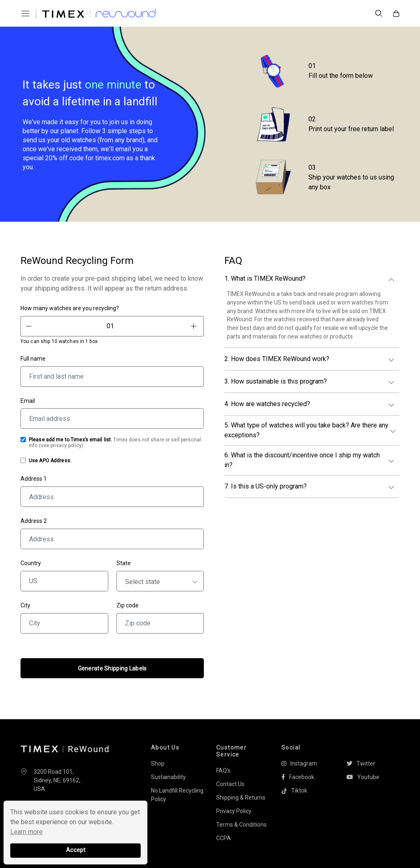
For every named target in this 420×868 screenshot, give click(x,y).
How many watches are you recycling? (70, 308)
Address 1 (34, 479)
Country (31, 563)
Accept (76, 850)
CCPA (224, 838)
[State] (160, 581)
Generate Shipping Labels (112, 668)
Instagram (299, 763)
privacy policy (66, 445)
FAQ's (223, 770)
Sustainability (168, 777)
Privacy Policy (234, 811)
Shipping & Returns (241, 798)
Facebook (298, 777)
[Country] (64, 581)
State (124, 563)
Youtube (363, 777)
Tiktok (294, 791)
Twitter (361, 763)
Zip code (128, 605)
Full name (33, 359)
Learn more (26, 832)
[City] (64, 623)
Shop (158, 763)
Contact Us (230, 784)
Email (28, 401)
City (25, 605)
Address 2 (34, 521)
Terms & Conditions (241, 825)
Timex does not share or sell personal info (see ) (115, 443)
